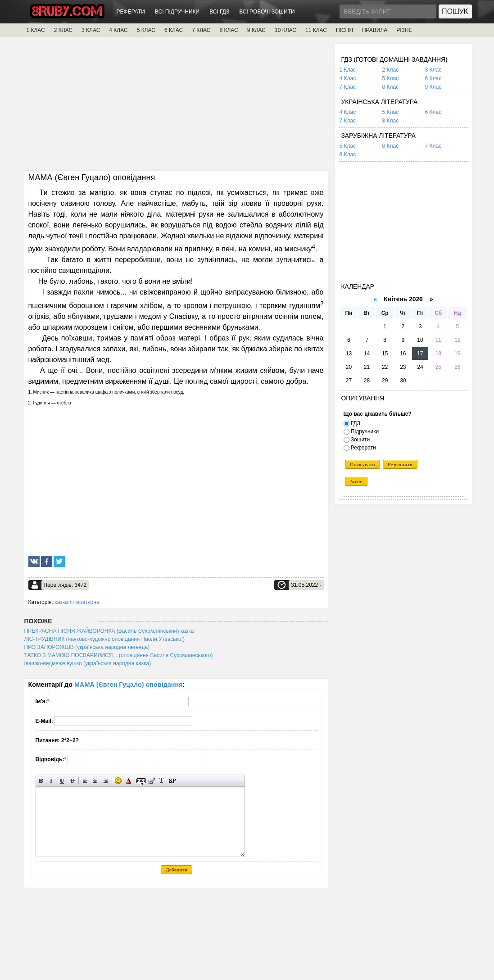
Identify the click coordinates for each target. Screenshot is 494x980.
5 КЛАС (146, 30)
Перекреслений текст (72, 781)
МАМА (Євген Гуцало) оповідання (129, 685)
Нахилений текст (52, 781)
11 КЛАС (316, 30)
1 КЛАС (36, 30)
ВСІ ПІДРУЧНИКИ (177, 12)
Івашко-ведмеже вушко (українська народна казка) (88, 663)
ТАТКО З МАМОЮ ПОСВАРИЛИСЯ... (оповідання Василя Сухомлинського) (119, 655)
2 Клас (391, 70)
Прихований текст (141, 781)
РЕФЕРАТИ (131, 12)
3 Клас (433, 70)
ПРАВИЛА (375, 30)
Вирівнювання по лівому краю (85, 781)
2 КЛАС (63, 30)
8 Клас (391, 87)
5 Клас (391, 78)
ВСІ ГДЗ (219, 12)
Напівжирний (41, 781)
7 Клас (348, 87)
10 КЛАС (286, 30)
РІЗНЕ (404, 30)
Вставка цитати (152, 781)
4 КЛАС (118, 30)
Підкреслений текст (62, 781)
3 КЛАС (91, 30)
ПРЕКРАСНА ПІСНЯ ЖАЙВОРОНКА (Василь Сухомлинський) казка (109, 631)
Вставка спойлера (172, 781)
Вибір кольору (129, 781)
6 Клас (433, 78)
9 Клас (433, 87)
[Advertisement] (176, 107)
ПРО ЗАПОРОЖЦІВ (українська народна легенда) (87, 647)
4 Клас (348, 78)
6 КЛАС (174, 30)
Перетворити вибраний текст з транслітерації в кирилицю (162, 781)
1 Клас (348, 70)
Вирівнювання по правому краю (106, 781)
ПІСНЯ (344, 30)
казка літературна (77, 602)
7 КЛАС (201, 30)
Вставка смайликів (118, 781)
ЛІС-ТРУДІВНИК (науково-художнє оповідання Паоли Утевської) (104, 639)
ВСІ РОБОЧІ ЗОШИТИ (267, 12)
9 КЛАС (256, 30)
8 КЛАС (229, 30)
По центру (95, 781)
